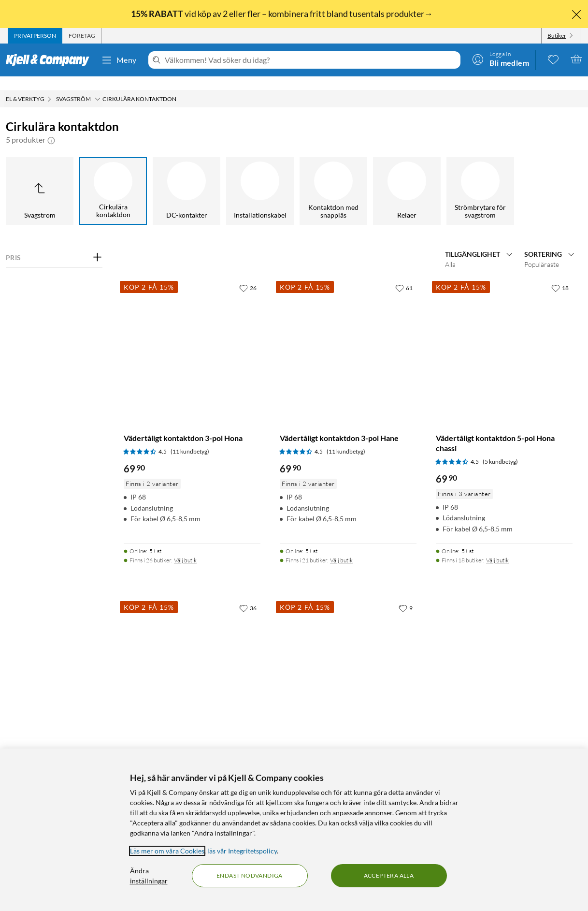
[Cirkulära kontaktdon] (113, 177)
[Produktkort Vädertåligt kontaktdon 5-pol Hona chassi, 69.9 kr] (504, 334)
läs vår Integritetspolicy (242, 851)
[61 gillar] (404, 274)
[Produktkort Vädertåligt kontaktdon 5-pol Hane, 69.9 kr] (192, 654)
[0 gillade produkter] (553, 59)
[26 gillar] (248, 274)
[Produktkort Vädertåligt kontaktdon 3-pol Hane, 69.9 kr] (348, 334)
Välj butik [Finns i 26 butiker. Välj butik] (185, 547)
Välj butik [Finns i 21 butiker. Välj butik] (341, 547)
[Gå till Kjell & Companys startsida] (50, 60)
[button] (51, 126)
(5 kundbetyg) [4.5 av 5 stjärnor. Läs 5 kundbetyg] (500, 448)
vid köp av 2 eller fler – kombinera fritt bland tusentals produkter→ (283, 14)
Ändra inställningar (149, 876)
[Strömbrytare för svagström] (480, 177)
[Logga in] (501, 59)
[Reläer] (407, 177)
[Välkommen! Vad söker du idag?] (311, 60)
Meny (119, 60)
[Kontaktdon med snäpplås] (333, 177)
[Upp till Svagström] (40, 177)
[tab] (35, 36)
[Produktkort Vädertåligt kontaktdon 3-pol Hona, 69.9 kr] (192, 334)
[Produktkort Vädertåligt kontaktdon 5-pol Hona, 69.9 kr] (348, 654)
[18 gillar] (560, 274)
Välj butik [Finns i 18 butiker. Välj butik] (497, 547)
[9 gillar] (406, 594)
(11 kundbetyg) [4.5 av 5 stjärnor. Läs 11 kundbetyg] (190, 438)
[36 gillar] (248, 594)
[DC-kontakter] (186, 177)
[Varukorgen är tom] (576, 59)
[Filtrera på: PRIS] (54, 244)
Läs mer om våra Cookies (167, 851)
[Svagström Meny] (98, 86)
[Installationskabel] (260, 177)
